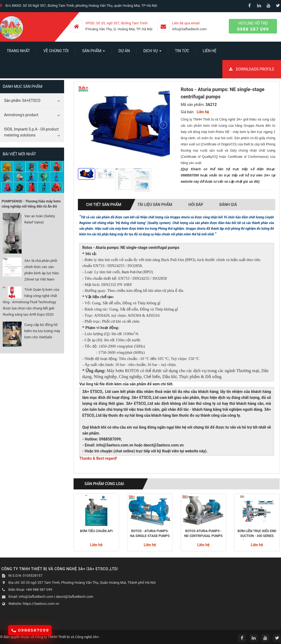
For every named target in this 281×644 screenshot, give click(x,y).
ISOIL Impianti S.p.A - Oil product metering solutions (31, 132)
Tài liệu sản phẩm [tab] (155, 205)
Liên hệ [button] (209, 51)
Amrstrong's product (21, 115)
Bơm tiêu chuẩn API (96, 531)
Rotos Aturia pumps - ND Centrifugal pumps (203, 533)
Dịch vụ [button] (152, 52)
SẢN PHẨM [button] (94, 52)
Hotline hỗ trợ (253, 27)
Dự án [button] (124, 51)
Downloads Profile (252, 69)
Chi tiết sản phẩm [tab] (104, 205)
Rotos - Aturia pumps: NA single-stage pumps (150, 533)
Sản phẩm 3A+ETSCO (22, 101)
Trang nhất (18, 51)
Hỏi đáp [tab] (196, 205)
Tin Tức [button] (182, 51)
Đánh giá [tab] (228, 205)
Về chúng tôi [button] (56, 51)
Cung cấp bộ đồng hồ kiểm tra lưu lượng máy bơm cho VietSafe (42, 331)
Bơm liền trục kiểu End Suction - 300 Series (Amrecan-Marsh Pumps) (257, 534)
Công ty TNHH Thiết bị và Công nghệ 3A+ (67, 637)
